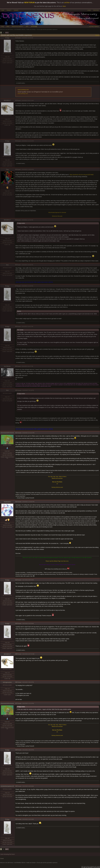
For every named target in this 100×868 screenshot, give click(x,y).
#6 (16, 265)
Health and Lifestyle (31, 30)
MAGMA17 (7, 100)
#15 (16, 654)
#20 (16, 819)
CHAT (3, 10)
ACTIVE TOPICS (94, 27)
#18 (16, 750)
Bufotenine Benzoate (57, 216)
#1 (16, 38)
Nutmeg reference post (57, 487)
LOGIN (89, 10)
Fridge (7, 38)
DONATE (16, 10)
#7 (16, 286)
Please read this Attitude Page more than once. (57, 561)
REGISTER (96, 10)
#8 (16, 327)
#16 (16, 682)
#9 (16, 366)
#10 (16, 390)
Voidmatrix (7, 502)
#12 (16, 502)
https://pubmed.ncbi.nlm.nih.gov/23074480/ (82, 175)
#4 (16, 169)
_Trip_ (7, 170)
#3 (16, 141)
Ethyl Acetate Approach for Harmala (57, 212)
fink (7, 265)
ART (27, 27)
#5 (16, 220)
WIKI (8, 27)
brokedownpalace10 (7, 786)
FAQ (3, 27)
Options (97, 35)
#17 (16, 703)
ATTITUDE (34, 27)
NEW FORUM (29, 3)
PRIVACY (9, 10)
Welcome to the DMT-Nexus (7, 30)
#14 (16, 623)
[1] (57, 484)
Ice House (7, 366)
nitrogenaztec (7, 682)
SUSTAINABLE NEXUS (20, 30)
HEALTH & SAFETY (18, 27)
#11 (16, 433)
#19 (16, 786)
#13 (16, 580)
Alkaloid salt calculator (57, 478)
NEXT (7, 33)
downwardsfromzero (7, 433)
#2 (16, 100)
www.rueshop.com (23, 90)
